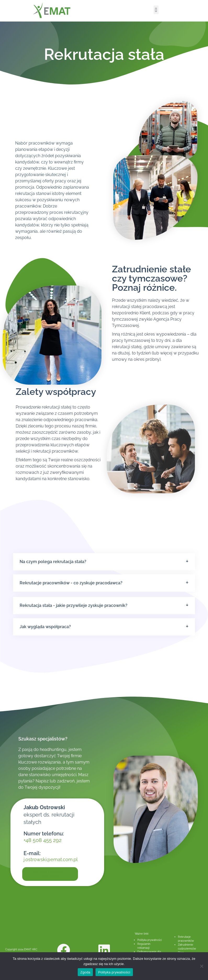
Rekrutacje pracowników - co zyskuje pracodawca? (71, 583)
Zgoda (85, 972)
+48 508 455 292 (43, 840)
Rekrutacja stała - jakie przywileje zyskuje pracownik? (74, 605)
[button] (156, 10)
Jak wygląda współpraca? (45, 627)
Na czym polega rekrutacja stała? (53, 562)
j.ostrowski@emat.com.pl (51, 859)
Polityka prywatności (150, 940)
